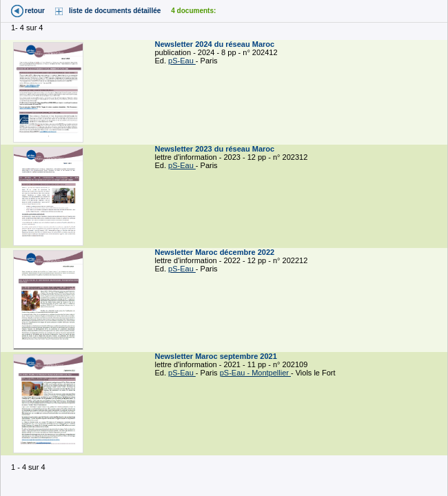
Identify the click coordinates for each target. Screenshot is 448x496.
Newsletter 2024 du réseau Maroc (216, 44)
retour (35, 11)
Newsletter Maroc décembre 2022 (216, 252)
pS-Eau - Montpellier (255, 373)
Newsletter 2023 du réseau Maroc (216, 149)
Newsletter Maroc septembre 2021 (217, 356)
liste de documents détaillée (115, 11)
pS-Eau (182, 61)
